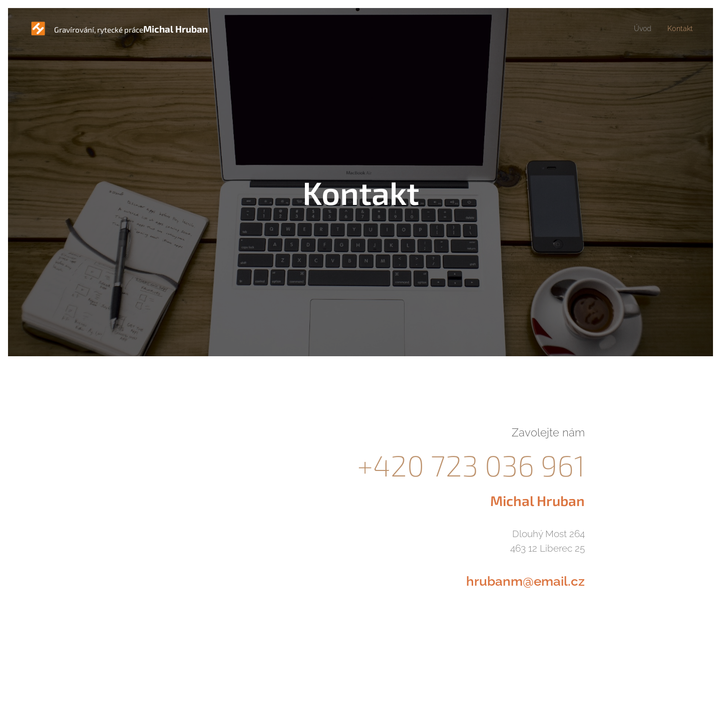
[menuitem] (642, 29)
